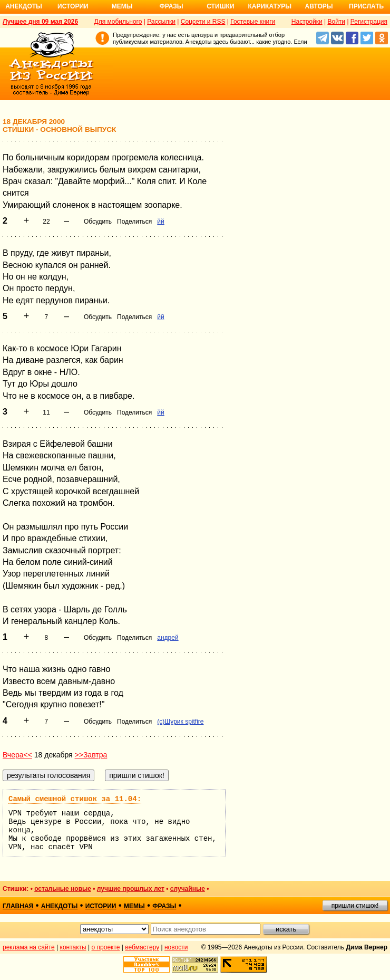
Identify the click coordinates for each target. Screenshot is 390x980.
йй (160, 222)
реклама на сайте (29, 947)
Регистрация (369, 22)
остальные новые (63, 889)
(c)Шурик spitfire (180, 722)
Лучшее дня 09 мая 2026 (40, 22)
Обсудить (98, 222)
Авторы (319, 6)
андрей (168, 638)
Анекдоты (24, 6)
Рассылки (161, 22)
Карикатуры (270, 6)
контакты (73, 947)
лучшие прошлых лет (131, 889)
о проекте (106, 947)
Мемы (122, 6)
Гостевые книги (253, 22)
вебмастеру (142, 947)
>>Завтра (91, 755)
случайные (188, 889)
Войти (336, 22)
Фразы (171, 6)
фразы (164, 906)
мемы (134, 906)
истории (101, 906)
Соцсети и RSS (203, 22)
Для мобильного (118, 22)
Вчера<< (17, 755)
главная (18, 906)
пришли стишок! (355, 906)
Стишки (220, 6)
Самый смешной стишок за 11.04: (75, 799)
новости (176, 947)
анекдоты (60, 906)
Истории (73, 6)
